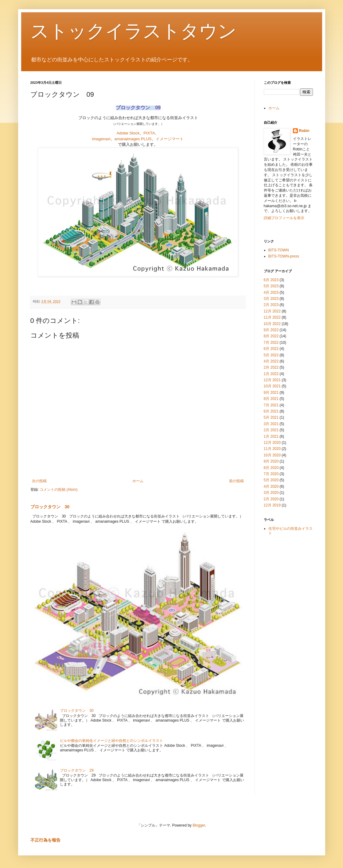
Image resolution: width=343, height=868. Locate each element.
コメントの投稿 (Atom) (58, 490)
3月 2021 (271, 424)
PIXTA (149, 133)
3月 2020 (271, 493)
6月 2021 (271, 411)
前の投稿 (236, 481)
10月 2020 (272, 455)
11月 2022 (272, 317)
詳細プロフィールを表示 (284, 218)
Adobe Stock (128, 133)
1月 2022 (271, 374)
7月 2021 (271, 405)
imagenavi (101, 139)
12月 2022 (272, 311)
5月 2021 (271, 417)
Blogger (199, 825)
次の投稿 (39, 481)
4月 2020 (271, 486)
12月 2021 (272, 380)
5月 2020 (271, 480)
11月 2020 (272, 449)
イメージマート (170, 139)
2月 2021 (271, 430)
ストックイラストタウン (133, 31)
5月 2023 (271, 286)
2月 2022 (271, 367)
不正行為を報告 (45, 840)
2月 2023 (271, 305)
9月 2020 (271, 461)
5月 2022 (271, 355)
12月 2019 (272, 505)
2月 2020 (271, 499)
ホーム (138, 481)
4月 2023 (271, 293)
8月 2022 (271, 336)
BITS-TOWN (279, 250)
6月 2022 (271, 349)
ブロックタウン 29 (77, 770)
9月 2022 (271, 330)
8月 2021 (271, 399)
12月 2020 (272, 443)
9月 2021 (271, 393)
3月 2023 (271, 299)
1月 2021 (271, 436)
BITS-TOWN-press (284, 256)
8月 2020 (271, 468)
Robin (304, 131)
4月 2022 (271, 361)
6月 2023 (271, 280)
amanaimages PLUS (133, 139)
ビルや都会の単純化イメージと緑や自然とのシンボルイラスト (111, 741)
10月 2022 (272, 324)
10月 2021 (272, 386)
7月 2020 (271, 474)
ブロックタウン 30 (50, 507)
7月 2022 (271, 343)
